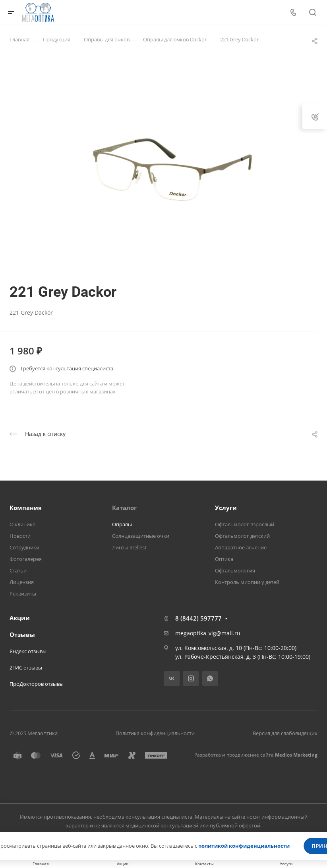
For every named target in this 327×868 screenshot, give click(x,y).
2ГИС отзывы (26, 668)
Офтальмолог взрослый (245, 524)
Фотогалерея (26, 559)
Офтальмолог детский (242, 536)
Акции (20, 618)
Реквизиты (23, 594)
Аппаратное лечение (241, 547)
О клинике (22, 524)
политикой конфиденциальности (244, 846)
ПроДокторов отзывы (37, 684)
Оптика (224, 559)
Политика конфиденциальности (155, 733)
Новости (20, 536)
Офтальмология (235, 570)
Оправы (122, 524)
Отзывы (22, 634)
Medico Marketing (296, 755)
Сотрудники (24, 547)
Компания (26, 508)
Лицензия (22, 582)
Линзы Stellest (129, 547)
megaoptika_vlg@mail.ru (208, 633)
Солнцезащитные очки (141, 536)
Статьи (18, 570)
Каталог (124, 508)
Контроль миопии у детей (247, 582)
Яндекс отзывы (28, 651)
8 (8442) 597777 (198, 618)
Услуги (226, 508)
